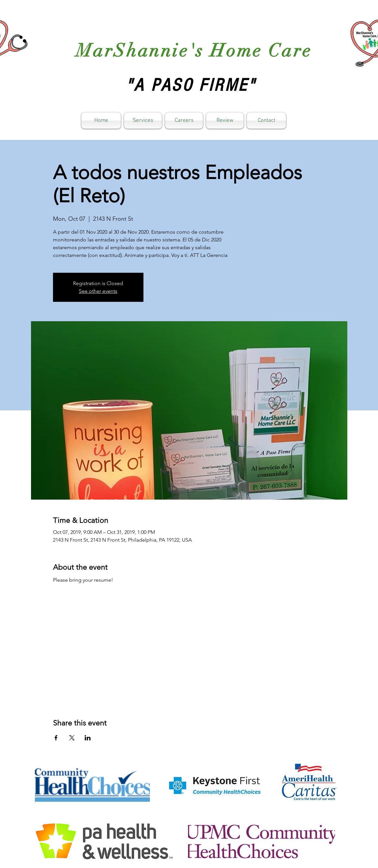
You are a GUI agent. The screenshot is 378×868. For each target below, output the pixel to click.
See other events (98, 291)
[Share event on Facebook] (56, 738)
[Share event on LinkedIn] (88, 738)
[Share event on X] (72, 738)
